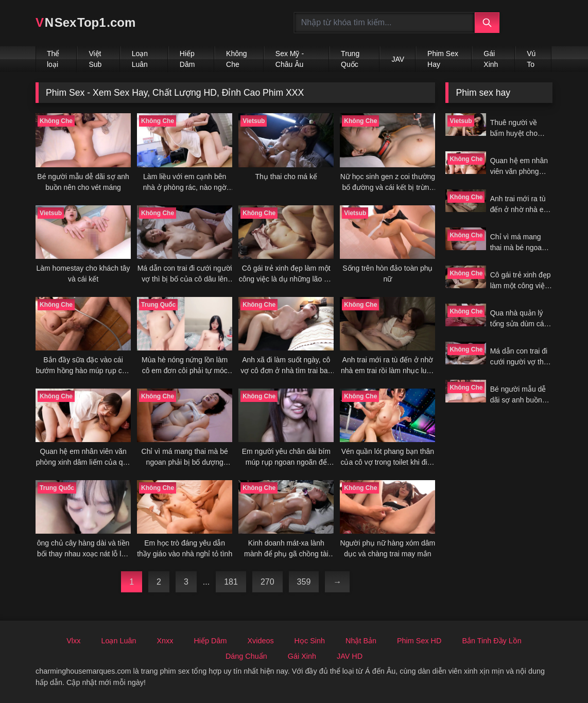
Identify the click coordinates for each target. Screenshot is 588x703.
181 (231, 582)
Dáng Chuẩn (246, 656)
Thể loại (53, 59)
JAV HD (350, 656)
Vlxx (73, 641)
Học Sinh (310, 641)
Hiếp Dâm (187, 59)
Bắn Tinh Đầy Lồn (491, 641)
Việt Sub (95, 59)
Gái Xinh (491, 59)
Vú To (531, 59)
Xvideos (260, 641)
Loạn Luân (140, 59)
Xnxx (165, 641)
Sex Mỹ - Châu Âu (290, 59)
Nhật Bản (361, 641)
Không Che (236, 59)
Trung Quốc (350, 59)
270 (267, 582)
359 (304, 582)
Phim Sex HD (419, 641)
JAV (398, 59)
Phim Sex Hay (443, 59)
